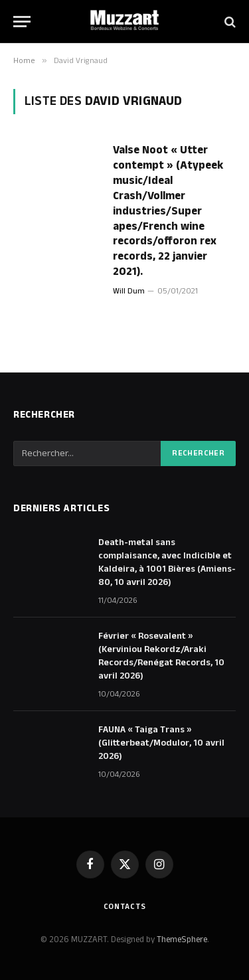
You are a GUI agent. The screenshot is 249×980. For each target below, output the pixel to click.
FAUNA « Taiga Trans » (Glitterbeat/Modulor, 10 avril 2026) (161, 743)
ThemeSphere (182, 939)
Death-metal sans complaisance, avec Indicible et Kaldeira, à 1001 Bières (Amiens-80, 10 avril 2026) (167, 562)
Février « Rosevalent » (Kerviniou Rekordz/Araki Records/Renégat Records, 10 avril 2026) (161, 656)
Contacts (125, 907)
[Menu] (22, 22)
